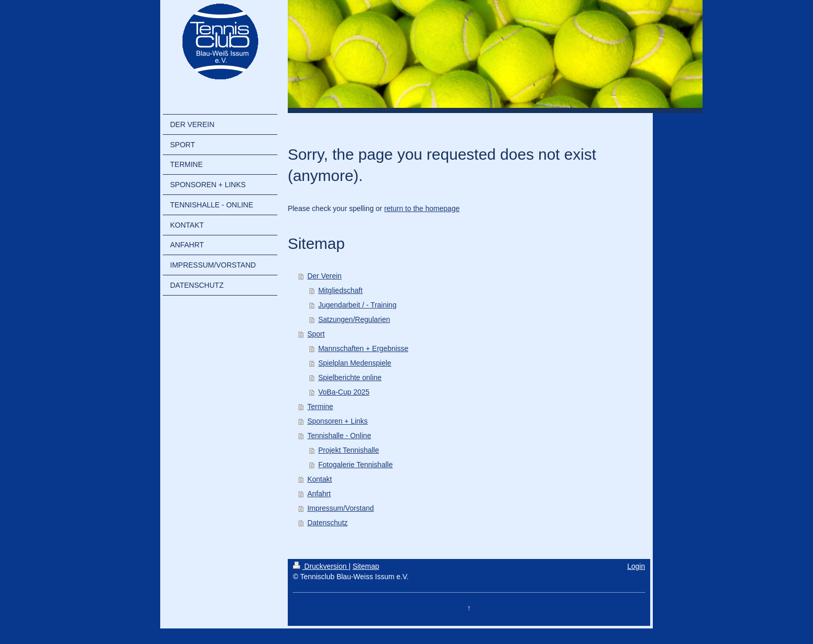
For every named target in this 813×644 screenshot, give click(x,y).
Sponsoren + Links (338, 421)
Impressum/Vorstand (341, 508)
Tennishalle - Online (339, 436)
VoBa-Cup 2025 (344, 392)
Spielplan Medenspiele (355, 363)
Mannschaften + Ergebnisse (363, 348)
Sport (316, 334)
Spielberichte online (350, 377)
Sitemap (366, 566)
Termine (320, 407)
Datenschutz (328, 523)
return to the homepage (422, 208)
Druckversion (321, 566)
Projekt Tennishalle (349, 450)
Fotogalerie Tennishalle (356, 465)
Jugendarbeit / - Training (358, 305)
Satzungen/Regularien (354, 319)
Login (636, 566)
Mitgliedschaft (341, 290)
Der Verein (325, 276)
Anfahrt (319, 494)
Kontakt (320, 479)
